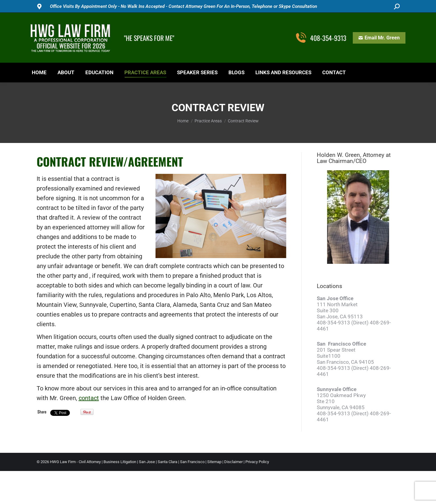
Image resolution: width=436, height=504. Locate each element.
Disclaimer (233, 462)
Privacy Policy (257, 462)
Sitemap (214, 462)
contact (89, 398)
